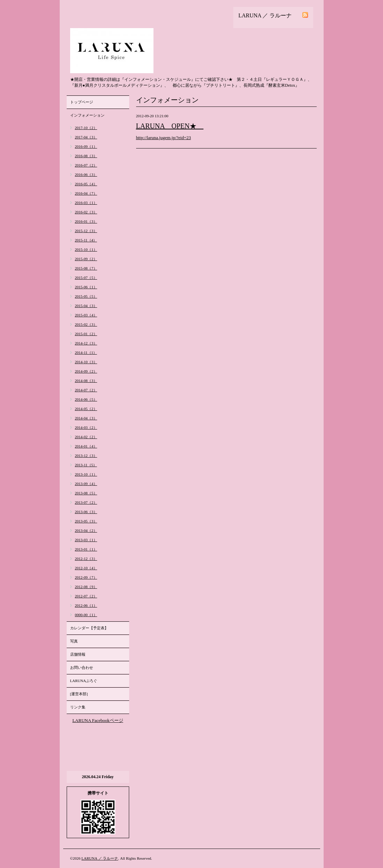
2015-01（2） (86, 334)
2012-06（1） (86, 605)
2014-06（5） (86, 399)
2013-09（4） (86, 484)
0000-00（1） (86, 615)
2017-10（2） (86, 128)
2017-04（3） (86, 137)
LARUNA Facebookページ (98, 720)
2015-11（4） (86, 240)
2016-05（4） (86, 184)
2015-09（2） (86, 259)
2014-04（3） (86, 418)
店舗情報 (78, 654)
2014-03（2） (86, 427)
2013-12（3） (86, 456)
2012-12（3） (86, 559)
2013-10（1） (86, 474)
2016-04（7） (86, 193)
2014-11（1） (86, 352)
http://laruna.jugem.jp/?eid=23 (164, 138)
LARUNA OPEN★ (170, 126)
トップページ (82, 102)
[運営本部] (79, 694)
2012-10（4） (86, 568)
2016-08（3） (86, 156)
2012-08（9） (86, 587)
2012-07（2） (86, 596)
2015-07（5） (86, 278)
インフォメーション (87, 115)
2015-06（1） (86, 287)
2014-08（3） (86, 381)
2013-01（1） (86, 549)
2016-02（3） (86, 212)
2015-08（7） (86, 268)
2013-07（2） (86, 502)
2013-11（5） (86, 465)
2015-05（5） (86, 296)
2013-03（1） (86, 540)
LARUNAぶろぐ (84, 681)
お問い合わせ (82, 667)
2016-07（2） (86, 165)
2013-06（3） (86, 512)
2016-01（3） (86, 221)
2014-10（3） (86, 362)
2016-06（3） (86, 175)
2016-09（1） (86, 146)
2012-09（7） (86, 577)
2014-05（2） (86, 409)
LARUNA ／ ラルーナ (100, 858)
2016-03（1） (86, 203)
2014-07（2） (86, 390)
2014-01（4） (86, 446)
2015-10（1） (86, 249)
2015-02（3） (86, 324)
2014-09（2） (86, 371)
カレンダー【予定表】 (89, 628)
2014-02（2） (86, 437)
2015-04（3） (86, 306)
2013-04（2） (86, 530)
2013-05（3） (86, 521)
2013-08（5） (86, 493)
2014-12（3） (86, 343)
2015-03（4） (86, 315)
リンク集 (78, 707)
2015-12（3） (86, 231)
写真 (74, 641)
